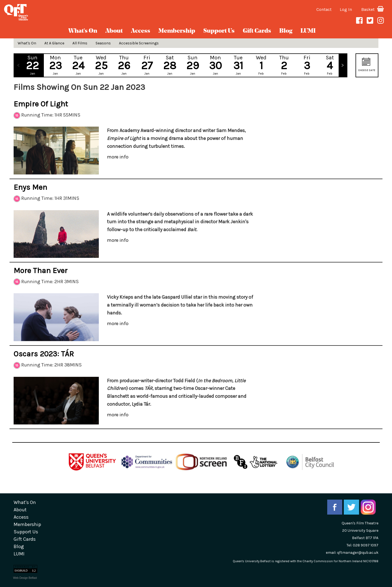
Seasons (103, 43)
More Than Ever (41, 270)
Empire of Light (41, 104)
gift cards (257, 31)
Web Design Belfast (25, 578)
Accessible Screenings (139, 43)
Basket (373, 9)
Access (141, 31)
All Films (80, 43)
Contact (324, 9)
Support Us (219, 31)
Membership (177, 31)
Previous (18, 65)
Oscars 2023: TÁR (44, 354)
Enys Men (30, 187)
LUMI (308, 31)
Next (343, 65)
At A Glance (54, 43)
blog (286, 31)
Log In (346, 9)
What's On (83, 31)
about (114, 31)
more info (118, 157)
